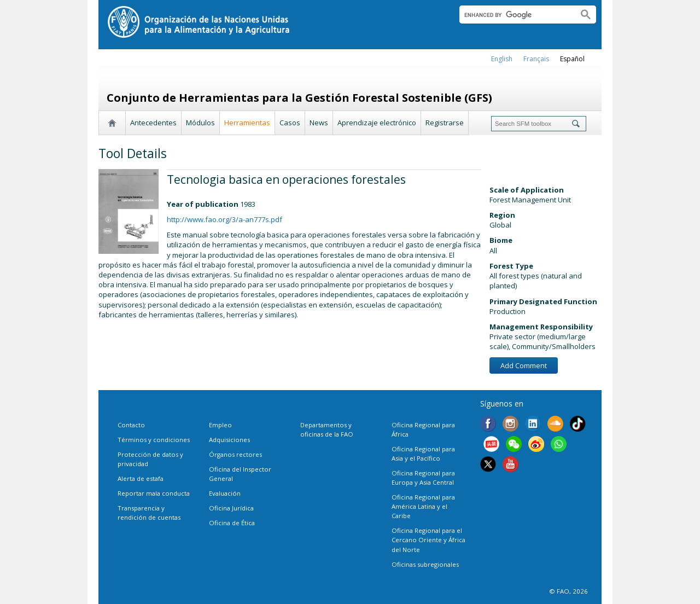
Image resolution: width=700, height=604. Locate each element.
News (319, 123)
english (502, 59)
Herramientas (247, 123)
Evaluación (225, 493)
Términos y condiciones (154, 440)
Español (572, 59)
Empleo (220, 425)
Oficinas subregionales (425, 564)
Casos (290, 123)
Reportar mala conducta (154, 493)
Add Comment (524, 365)
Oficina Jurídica (231, 508)
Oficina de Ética (232, 523)
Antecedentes (153, 123)
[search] (514, 15)
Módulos (200, 123)
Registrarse (445, 123)
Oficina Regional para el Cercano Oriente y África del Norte (428, 540)
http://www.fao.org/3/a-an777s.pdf (224, 219)
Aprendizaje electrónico (377, 123)
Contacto (131, 425)
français (536, 59)
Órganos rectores (235, 454)
